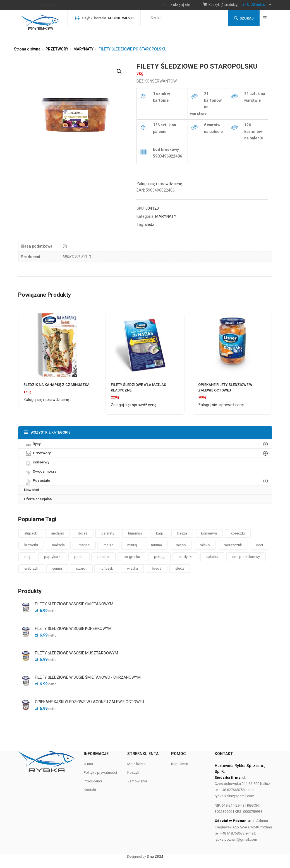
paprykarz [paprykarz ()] (52, 557)
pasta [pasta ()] (79, 557)
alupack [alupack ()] (31, 533)
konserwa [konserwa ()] (209, 533)
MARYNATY (83, 49)
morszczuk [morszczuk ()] (233, 545)
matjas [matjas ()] (84, 545)
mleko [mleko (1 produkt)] (205, 545)
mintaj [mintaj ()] (132, 545)
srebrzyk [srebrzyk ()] (31, 568)
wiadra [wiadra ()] (132, 568)
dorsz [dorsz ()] (83, 533)
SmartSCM (155, 857)
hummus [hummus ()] (135, 533)
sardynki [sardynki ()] (185, 557)
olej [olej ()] (27, 557)
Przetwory (37, 453)
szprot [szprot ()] (81, 568)
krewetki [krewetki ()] (31, 545)
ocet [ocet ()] (260, 545)
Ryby (32, 444)
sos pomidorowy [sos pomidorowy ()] (246, 557)
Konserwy (37, 462)
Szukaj (244, 18)
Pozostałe (37, 480)
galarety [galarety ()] (108, 533)
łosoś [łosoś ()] (157, 568)
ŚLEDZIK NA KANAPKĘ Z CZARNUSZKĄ (57, 385)
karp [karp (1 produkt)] (160, 533)
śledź (149, 224)
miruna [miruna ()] (156, 545)
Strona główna (27, 49)
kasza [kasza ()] (182, 533)
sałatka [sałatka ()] (212, 557)
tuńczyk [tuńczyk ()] (107, 568)
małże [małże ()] (108, 545)
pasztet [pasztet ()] (104, 557)
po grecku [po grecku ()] (132, 557)
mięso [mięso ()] (181, 545)
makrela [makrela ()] (58, 545)
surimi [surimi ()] (57, 568)
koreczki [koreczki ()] (238, 533)
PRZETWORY (57, 49)
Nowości (31, 490)
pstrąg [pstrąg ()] (159, 557)
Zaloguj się (180, 5)
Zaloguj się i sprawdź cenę (159, 184)
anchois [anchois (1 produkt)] (57, 533)
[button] (240, 5)
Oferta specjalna (38, 499)
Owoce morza (40, 471)
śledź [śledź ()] (180, 568)
